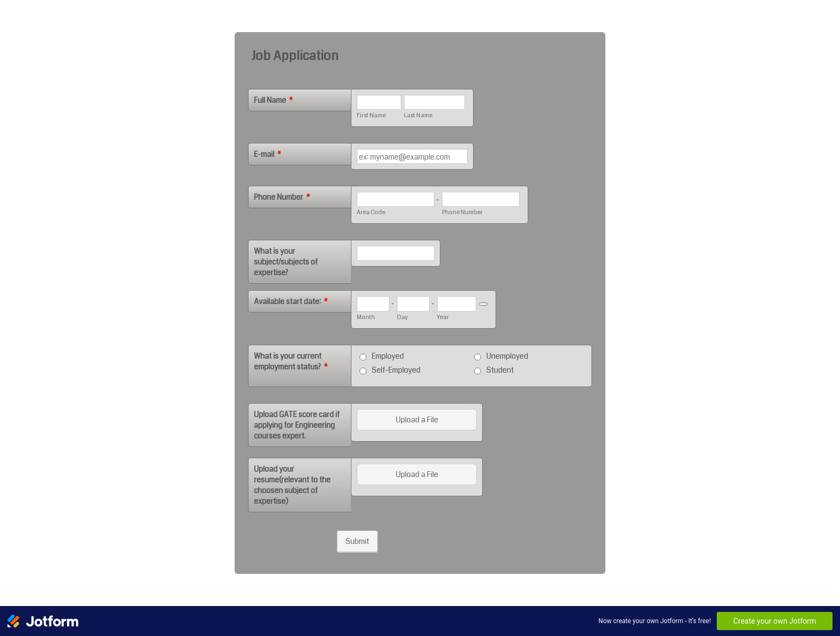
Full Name (273, 100)
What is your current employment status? (291, 361)
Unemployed (507, 356)
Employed (388, 356)
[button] (418, 420)
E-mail (268, 154)
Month (366, 317)
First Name (371, 115)
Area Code (371, 212)
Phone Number (282, 197)
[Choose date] (483, 304)
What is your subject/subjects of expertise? (286, 262)
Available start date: (291, 301)
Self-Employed (396, 370)
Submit (357, 541)
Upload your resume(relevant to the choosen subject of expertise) (292, 485)
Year (443, 317)
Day (403, 317)
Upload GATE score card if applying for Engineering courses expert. (297, 425)
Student (500, 370)
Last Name (418, 115)
